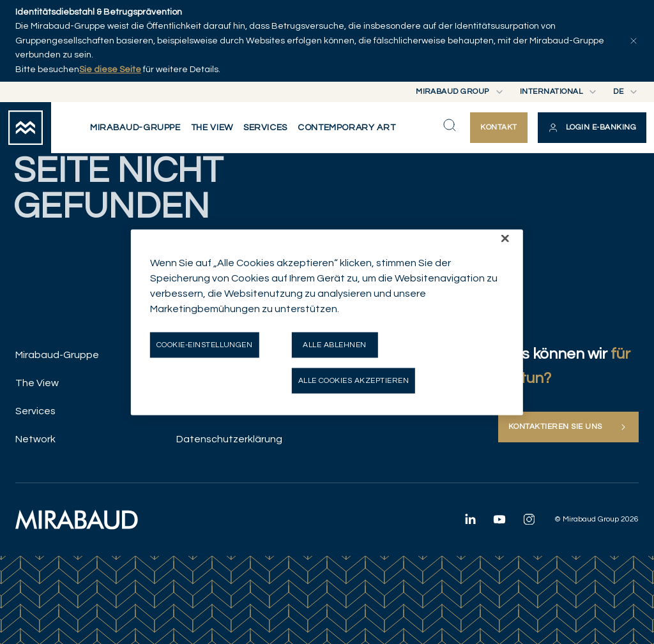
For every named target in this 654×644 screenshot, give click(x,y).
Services (35, 411)
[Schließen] (505, 238)
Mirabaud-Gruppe (57, 355)
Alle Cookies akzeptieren (354, 380)
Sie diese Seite (110, 70)
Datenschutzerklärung (229, 439)
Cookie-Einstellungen (205, 344)
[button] (592, 128)
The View (37, 383)
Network (35, 439)
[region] (327, 322)
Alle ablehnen (334, 344)
